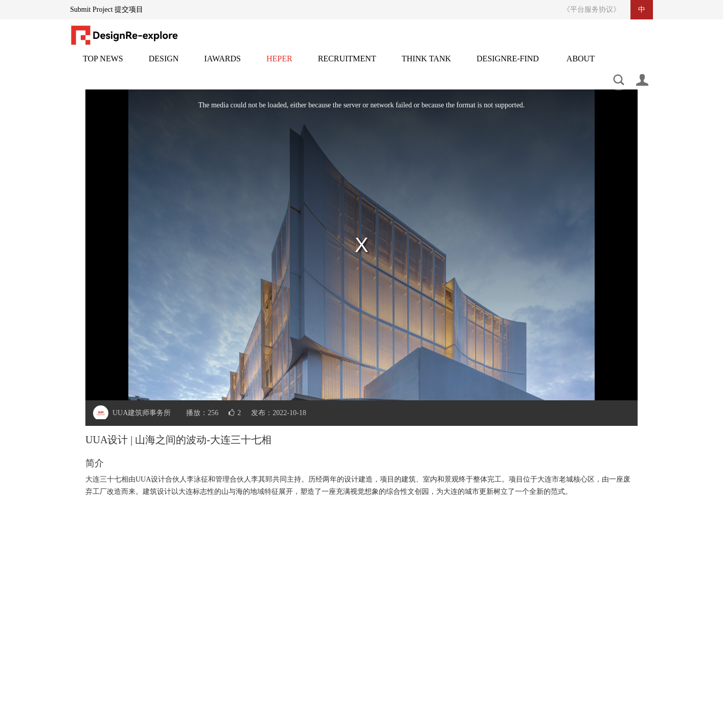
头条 (103, 65)
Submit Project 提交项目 (107, 9)
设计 (164, 65)
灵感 (279, 65)
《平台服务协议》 (592, 9)
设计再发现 (508, 65)
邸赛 (222, 65)
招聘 (347, 65)
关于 (581, 65)
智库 (426, 65)
